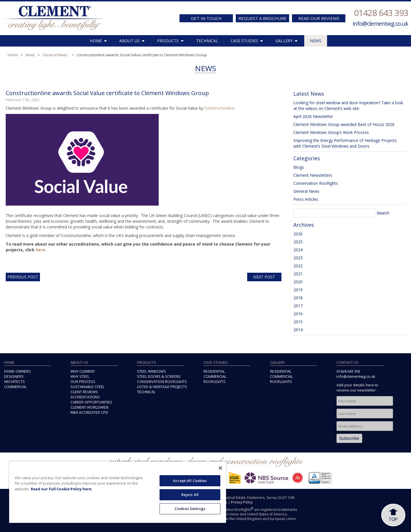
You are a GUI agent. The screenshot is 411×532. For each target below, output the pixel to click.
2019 (298, 290)
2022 (298, 266)
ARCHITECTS (14, 382)
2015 (298, 322)
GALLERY (286, 41)
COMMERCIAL (15, 387)
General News (55, 55)
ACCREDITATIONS (85, 397)
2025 (298, 242)
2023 (298, 258)
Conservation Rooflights (316, 183)
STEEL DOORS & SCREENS (159, 376)
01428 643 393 (381, 13)
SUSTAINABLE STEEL (87, 387)
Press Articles (306, 199)
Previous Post (23, 277)
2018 (298, 298)
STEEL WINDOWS (151, 371)
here (40, 250)
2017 (298, 306)
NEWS (316, 41)
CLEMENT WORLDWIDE (90, 407)
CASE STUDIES (247, 41)
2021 (298, 274)
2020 (298, 282)
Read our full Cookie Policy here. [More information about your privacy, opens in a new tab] (62, 489)
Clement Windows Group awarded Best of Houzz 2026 (344, 124)
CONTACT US (347, 362)
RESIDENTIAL (214, 371)
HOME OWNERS (17, 371)
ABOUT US (132, 41)
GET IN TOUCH (206, 18)
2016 (298, 314)
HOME (98, 41)
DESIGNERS (14, 376)
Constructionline (219, 108)
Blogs (299, 167)
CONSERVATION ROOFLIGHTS (162, 382)
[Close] (220, 468)
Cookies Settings (190, 509)
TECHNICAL (207, 41)
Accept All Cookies (190, 481)
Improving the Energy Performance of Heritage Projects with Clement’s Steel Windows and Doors (345, 143)
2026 (298, 234)
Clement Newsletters (313, 175)
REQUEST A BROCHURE (262, 18)
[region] (118, 492)
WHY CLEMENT (83, 371)
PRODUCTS (170, 41)
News (30, 55)
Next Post (264, 277)
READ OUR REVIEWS (319, 18)
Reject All (190, 495)
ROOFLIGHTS (214, 382)
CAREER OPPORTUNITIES (91, 402)
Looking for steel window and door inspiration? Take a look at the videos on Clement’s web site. (348, 106)
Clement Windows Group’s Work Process (331, 132)
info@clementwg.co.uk (380, 24)
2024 (298, 250)
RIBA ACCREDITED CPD (89, 412)
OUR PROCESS (83, 382)
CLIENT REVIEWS (84, 392)
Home (13, 55)
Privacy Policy (242, 502)
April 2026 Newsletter (313, 116)
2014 (298, 330)
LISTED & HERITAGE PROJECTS (162, 387)
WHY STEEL (80, 376)
